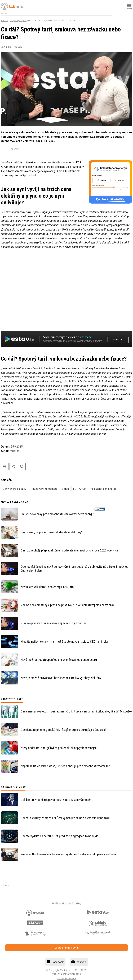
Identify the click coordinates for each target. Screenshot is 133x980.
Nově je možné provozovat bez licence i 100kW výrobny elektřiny (61, 674)
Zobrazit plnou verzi (66, 944)
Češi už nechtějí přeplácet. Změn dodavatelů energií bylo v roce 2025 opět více (70, 546)
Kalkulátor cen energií (103, 485)
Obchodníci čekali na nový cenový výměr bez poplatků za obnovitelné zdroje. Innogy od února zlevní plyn (75, 565)
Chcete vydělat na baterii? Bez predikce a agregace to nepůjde (60, 832)
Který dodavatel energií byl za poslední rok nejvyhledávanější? (59, 744)
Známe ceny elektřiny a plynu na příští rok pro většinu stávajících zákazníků (67, 601)
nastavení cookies (66, 974)
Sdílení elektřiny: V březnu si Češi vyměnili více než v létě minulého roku (65, 814)
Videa (65, 485)
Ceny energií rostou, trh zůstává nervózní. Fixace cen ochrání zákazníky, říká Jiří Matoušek (76, 707)
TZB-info (5, 21)
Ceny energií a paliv (18, 21)
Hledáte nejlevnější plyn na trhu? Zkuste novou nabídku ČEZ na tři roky (64, 638)
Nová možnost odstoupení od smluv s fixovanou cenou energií (59, 656)
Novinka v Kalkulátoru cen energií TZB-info (47, 583)
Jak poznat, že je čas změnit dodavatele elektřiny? (52, 528)
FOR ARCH (80, 485)
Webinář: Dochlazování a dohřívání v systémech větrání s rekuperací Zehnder (68, 850)
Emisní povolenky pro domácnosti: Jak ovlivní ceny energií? (58, 510)
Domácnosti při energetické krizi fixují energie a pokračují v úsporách (64, 726)
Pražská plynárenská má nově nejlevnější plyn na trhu (54, 619)
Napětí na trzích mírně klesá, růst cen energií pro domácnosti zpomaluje (65, 762)
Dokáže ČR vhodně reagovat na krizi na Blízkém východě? (56, 796)
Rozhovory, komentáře (44, 485)
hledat (22, 463)
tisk (5, 463)
